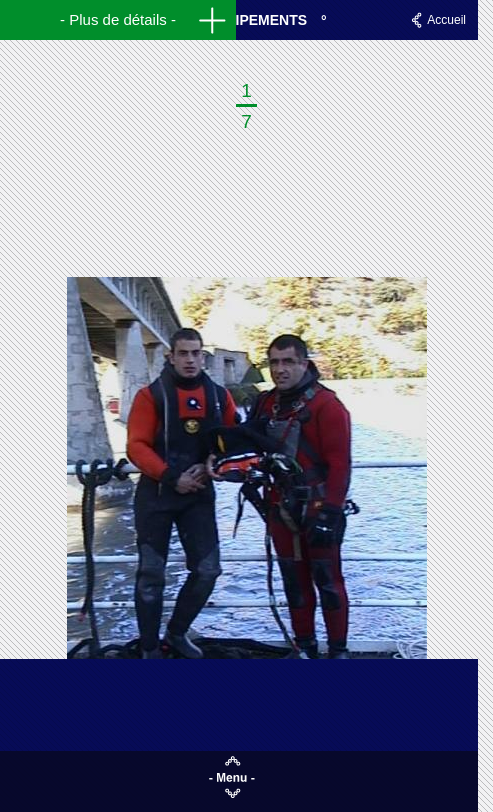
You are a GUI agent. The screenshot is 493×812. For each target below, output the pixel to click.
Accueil (446, 20)
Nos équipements (239, 20)
